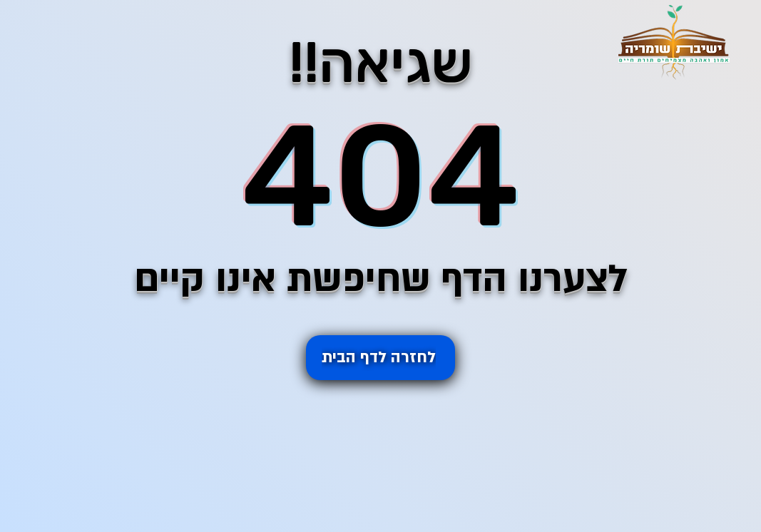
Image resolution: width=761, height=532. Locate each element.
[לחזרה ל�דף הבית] (380, 358)
